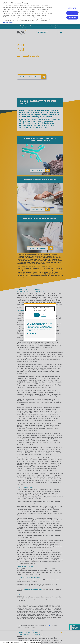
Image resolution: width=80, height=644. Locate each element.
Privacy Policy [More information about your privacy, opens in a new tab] (8, 23)
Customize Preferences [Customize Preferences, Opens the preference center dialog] (72, 8)
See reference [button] (31, 333)
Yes (37, 315)
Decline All (72, 13)
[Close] (78, 12)
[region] (40, 12)
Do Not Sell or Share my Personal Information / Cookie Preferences (21, 642)
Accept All (72, 18)
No (44, 315)
